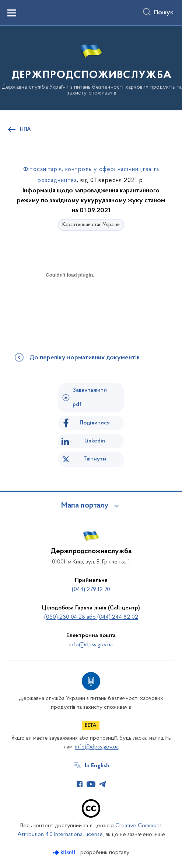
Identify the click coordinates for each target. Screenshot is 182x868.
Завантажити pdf (90, 397)
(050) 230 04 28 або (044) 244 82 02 (91, 617)
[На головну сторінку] (91, 67)
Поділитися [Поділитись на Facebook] (95, 423)
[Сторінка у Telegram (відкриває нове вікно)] (102, 784)
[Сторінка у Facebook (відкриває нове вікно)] (80, 784)
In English (97, 766)
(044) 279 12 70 (91, 590)
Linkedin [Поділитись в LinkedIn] (95, 441)
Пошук (164, 13)
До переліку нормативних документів (85, 358)
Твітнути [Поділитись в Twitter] (95, 459)
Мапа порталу (85, 506)
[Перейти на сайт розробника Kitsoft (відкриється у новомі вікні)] (65, 852)
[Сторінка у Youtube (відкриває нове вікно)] (91, 784)
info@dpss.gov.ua (91, 645)
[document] (70, 301)
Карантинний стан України (91, 225)
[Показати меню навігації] (12, 13)
